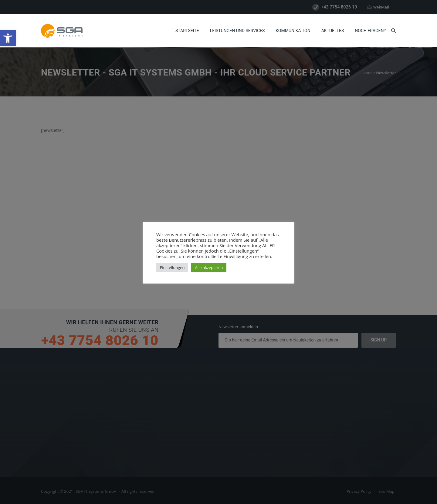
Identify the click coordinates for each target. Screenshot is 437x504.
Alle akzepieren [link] (209, 267)
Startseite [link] (187, 31)
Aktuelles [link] (333, 31)
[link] (8, 38)
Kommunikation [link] (293, 31)
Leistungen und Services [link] (237, 31)
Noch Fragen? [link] (370, 31)
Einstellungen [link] (172, 267)
